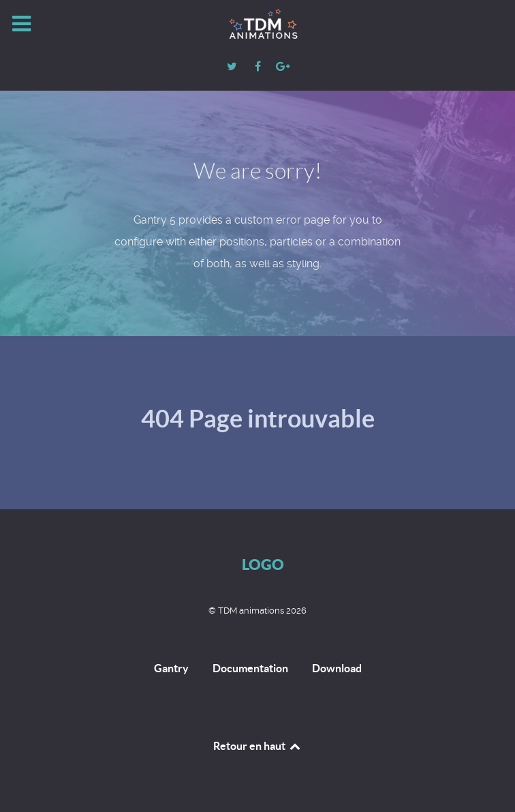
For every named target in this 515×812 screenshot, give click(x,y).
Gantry (171, 668)
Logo (263, 564)
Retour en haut (257, 746)
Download (337, 668)
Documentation (250, 668)
